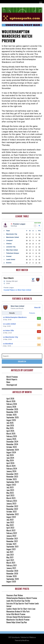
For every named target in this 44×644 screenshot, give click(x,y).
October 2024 (12, 447)
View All (37, 308)
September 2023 (13, 482)
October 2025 (11, 415)
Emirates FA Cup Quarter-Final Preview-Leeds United (23, 605)
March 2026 (11, 401)
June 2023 (10, 490)
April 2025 (10, 431)
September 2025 (13, 417)
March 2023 (11, 498)
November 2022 (12, 509)
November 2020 (12, 574)
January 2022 (11, 536)
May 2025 (10, 428)
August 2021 (11, 549)
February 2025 (12, 436)
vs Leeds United (9, 324)
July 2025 (10, 423)
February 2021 (12, 565)
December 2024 (12, 442)
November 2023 (12, 477)
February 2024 (12, 469)
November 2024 (12, 444)
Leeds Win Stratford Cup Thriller (18, 601)
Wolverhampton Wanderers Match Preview (22, 598)
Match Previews (12, 377)
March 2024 (11, 466)
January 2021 (11, 568)
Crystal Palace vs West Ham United (17, 290)
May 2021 (10, 557)
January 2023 (11, 504)
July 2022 (10, 520)
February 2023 (12, 501)
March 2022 (11, 530)
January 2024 (11, 471)
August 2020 (11, 582)
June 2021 (10, 555)
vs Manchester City (11, 337)
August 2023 (11, 485)
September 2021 (12, 547)
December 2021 (12, 539)
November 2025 (12, 412)
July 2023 (10, 487)
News (8, 382)
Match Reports (12, 379)
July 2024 (10, 455)
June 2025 (10, 425)
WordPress (26, 640)
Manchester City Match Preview (18, 620)
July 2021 (10, 552)
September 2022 (13, 514)
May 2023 (10, 493)
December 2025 (12, 409)
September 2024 (13, 450)
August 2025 (11, 420)
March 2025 (11, 434)
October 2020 (12, 576)
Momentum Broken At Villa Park (18, 611)
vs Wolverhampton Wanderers (15, 317)
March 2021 (11, 563)
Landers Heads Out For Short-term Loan (21, 609)
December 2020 (12, 571)
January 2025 (11, 439)
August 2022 (11, 517)
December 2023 (12, 474)
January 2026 (11, 407)
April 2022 (10, 528)
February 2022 (12, 533)
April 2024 (10, 463)
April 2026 (10, 399)
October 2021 (11, 544)
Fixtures (32, 313)
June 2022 (10, 522)
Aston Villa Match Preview (16, 614)
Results (12, 313)
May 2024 (10, 460)
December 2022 (12, 506)
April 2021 (10, 560)
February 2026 (12, 404)
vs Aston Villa (8, 330)
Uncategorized (12, 385)
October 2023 (11, 479)
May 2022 (10, 525)
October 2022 (11, 512)
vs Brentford (8, 344)
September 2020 (13, 579)
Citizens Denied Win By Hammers (18, 617)
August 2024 (11, 452)
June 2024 (10, 458)
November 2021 (12, 541)
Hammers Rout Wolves (15, 595)
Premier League (18, 224)
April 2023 (10, 495)
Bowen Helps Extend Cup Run (17, 622)
